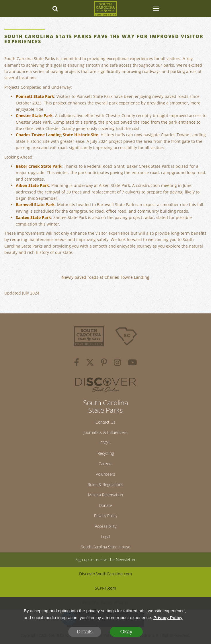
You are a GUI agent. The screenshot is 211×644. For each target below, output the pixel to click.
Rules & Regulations (106, 484)
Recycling (106, 453)
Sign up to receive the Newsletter (106, 559)
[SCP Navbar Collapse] (156, 9)
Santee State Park (33, 217)
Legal (106, 537)
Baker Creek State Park (39, 166)
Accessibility (106, 526)
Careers (106, 464)
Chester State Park (34, 115)
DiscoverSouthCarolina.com (106, 574)
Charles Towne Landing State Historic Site (57, 135)
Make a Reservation (106, 495)
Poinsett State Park (35, 96)
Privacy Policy (106, 516)
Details (85, 632)
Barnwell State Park (35, 205)
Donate (106, 505)
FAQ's (106, 443)
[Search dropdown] (55, 9)
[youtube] (132, 363)
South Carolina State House (106, 547)
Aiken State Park (32, 185)
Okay (126, 632)
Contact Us (106, 422)
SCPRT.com (106, 588)
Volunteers (106, 474)
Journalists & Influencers (106, 432)
